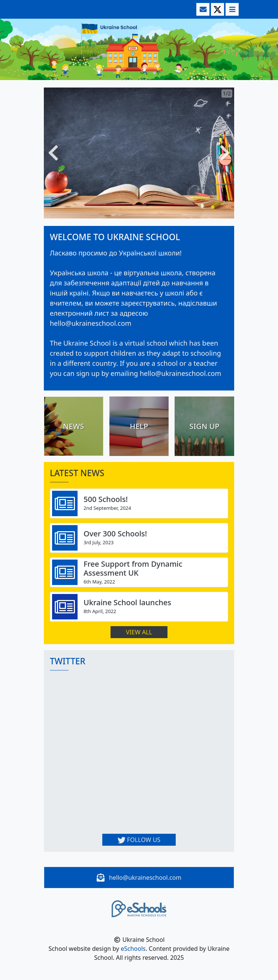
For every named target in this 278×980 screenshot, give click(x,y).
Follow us (139, 840)
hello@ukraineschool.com (145, 878)
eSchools (133, 949)
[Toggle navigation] (231, 9)
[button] (53, 153)
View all (139, 632)
